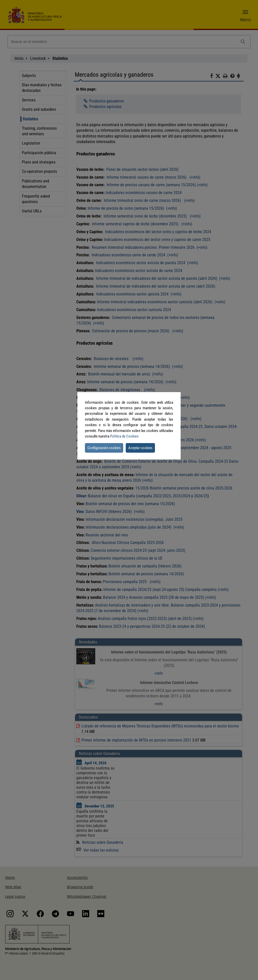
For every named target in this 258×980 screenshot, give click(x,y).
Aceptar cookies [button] (140, 448)
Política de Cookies (124, 436)
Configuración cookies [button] (104, 448)
